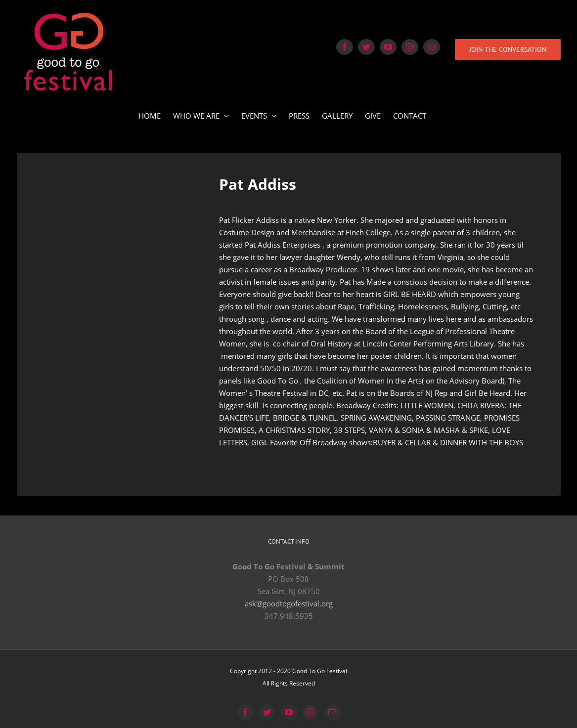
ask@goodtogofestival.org (289, 603)
